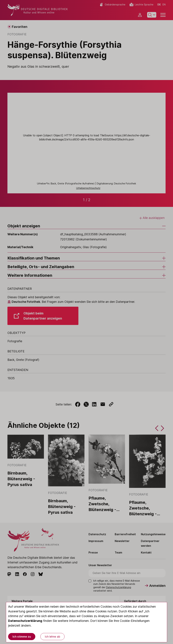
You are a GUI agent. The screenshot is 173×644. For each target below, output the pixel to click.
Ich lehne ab (52, 637)
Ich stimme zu (22, 637)
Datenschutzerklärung (25, 621)
